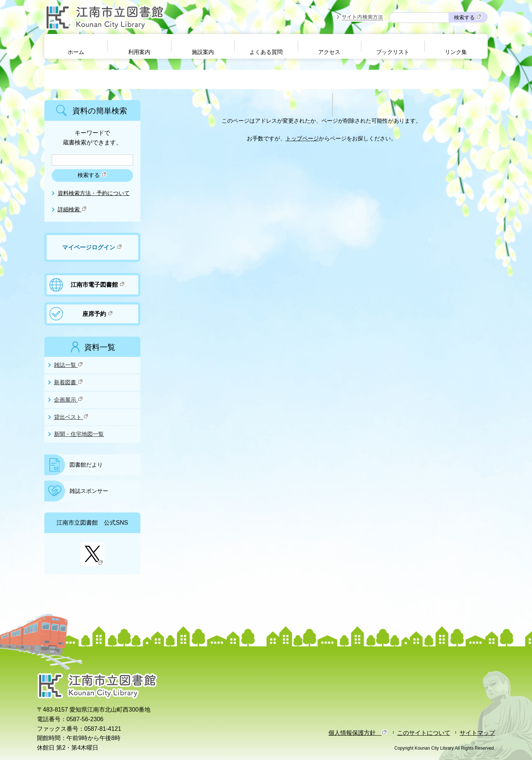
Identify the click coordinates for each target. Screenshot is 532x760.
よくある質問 (266, 52)
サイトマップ (477, 733)
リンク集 (456, 52)
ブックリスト (393, 52)
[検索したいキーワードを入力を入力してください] (92, 160)
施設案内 (203, 52)
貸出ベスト (71, 417)
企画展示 (69, 399)
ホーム (76, 52)
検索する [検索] (468, 17)
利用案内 (139, 52)
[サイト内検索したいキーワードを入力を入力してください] (419, 18)
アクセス (329, 52)
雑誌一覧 (69, 365)
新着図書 (69, 382)
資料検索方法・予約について (94, 193)
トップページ (302, 139)
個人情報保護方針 (358, 733)
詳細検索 (72, 209)
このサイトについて (424, 733)
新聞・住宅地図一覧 (79, 434)
